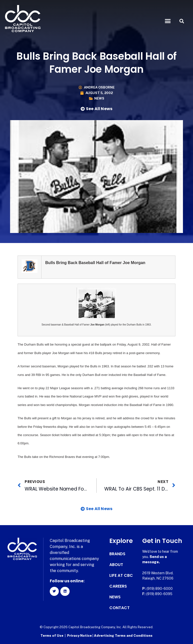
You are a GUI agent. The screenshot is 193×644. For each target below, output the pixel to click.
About (116, 565)
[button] (168, 21)
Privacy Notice (80, 635)
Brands (117, 554)
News (99, 98)
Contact (119, 608)
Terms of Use (52, 635)
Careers (118, 586)
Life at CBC (121, 576)
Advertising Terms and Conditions (123, 635)
